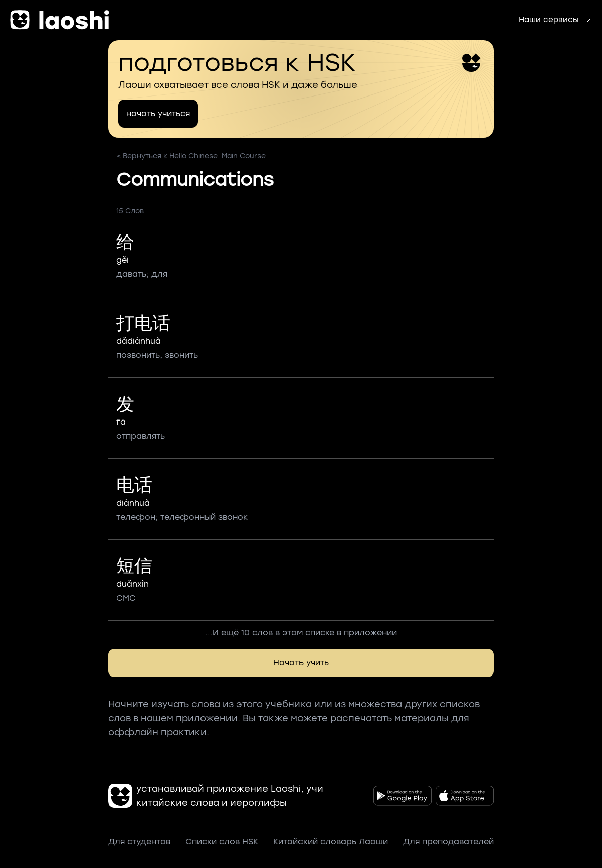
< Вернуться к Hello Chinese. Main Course (191, 156)
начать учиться (158, 113)
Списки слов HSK (222, 842)
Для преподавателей (448, 842)
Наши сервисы (555, 20)
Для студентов (139, 842)
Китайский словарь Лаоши (331, 842)
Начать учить (301, 663)
